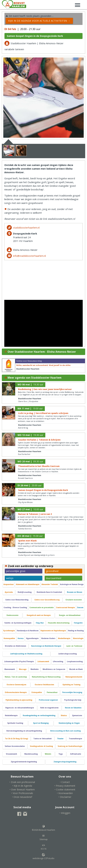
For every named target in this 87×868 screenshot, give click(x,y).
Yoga (61, 754)
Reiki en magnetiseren (49, 708)
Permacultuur (52, 692)
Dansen (80, 608)
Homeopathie (9, 638)
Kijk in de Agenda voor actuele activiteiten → (39, 21)
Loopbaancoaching (75, 662)
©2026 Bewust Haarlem (43, 828)
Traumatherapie (75, 739)
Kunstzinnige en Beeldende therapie (46, 646)
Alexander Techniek (50, 584)
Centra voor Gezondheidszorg (47, 600)
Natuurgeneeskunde (74, 677)
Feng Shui (40, 623)
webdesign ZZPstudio (43, 856)
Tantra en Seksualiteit (43, 739)
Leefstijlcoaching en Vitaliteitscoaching (26, 654)
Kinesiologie (78, 638)
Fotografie (78, 623)
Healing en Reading (76, 631)
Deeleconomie (12, 615)
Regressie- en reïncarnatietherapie (20, 708)
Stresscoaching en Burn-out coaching (65, 731)
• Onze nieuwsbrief (22, 797)
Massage (23, 669)
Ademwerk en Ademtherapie (28, 584)
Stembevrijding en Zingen (69, 723)
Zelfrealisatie (76, 754)
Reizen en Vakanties (73, 708)
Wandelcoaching (31, 754)
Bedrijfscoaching (25, 592)
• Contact (65, 782)
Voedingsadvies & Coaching (41, 746)
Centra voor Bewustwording (17, 600)
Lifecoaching (58, 662)
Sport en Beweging (41, 723)
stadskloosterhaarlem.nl (26, 228)
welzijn (10, 578)
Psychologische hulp (73, 700)
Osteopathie (37, 692)
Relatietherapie (11, 716)
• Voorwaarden (65, 793)
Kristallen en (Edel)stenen (16, 646)
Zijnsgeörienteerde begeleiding (24, 762)
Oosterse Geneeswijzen (16, 685)
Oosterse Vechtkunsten (44, 685)
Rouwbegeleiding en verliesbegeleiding (39, 716)
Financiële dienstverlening (59, 623)
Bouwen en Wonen (75, 592)
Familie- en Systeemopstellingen (18, 623)
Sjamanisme (77, 716)
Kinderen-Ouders (48, 638)
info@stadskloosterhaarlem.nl (29, 256)
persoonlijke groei (16, 571)
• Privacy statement (65, 786)
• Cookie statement (65, 789)
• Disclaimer (65, 797)
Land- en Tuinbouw (74, 646)
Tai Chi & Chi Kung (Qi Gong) (17, 739)
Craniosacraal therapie (65, 608)
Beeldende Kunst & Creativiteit (49, 592)
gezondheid (52, 571)
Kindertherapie (64, 638)
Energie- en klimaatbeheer (70, 615)
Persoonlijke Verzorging (72, 692)
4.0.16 (43, 847)
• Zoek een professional (22, 782)
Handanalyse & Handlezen (28, 631)
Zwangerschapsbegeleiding (65, 762)
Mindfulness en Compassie (54, 669)
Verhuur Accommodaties (15, 746)
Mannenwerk (10, 669)
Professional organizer (48, 700)
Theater (60, 739)
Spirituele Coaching (15, 723)
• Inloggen (65, 813)
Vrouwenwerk (11, 754)
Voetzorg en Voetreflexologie (70, 746)
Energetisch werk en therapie (39, 615)
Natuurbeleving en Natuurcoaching (46, 677)
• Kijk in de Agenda (22, 786)
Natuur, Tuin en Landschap (16, 677)
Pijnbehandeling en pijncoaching (19, 700)
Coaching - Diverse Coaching (15, 608)
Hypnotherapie (32, 638)
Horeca (21, 638)
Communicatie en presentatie (42, 608)
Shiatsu (64, 716)
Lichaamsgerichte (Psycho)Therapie (19, 662)
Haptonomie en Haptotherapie (53, 631)
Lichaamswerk (43, 662)
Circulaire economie (74, 600)
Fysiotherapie (9, 631)
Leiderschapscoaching (68, 654)
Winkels (48, 754)
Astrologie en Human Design (72, 584)
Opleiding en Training (71, 685)
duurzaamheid (54, 578)
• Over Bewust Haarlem (22, 789)
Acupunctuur (9, 584)
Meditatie (35, 669)
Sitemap (44, 837)
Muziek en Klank (76, 669)
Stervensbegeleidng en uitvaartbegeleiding (24, 731)
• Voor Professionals (22, 793)
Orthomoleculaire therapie (16, 692)
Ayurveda (9, 592)
